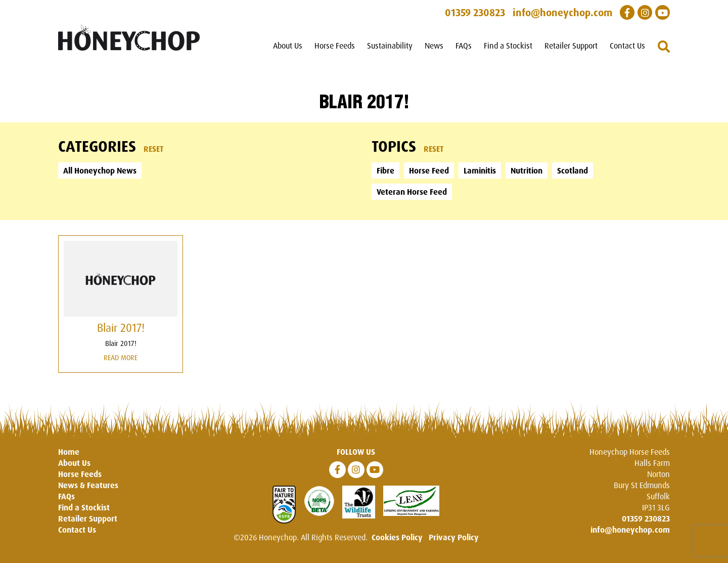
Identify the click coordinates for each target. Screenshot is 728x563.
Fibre (385, 170)
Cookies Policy (397, 537)
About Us (288, 46)
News (434, 46)
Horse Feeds (335, 46)
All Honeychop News (100, 170)
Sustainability (390, 46)
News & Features (88, 485)
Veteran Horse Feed (412, 192)
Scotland (573, 170)
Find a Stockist (508, 46)
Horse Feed (429, 170)
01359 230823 (646, 518)
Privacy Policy (454, 537)
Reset (154, 149)
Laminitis (480, 170)
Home (69, 452)
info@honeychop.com (630, 530)
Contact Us (627, 46)
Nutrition (527, 170)
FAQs (464, 46)
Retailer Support (571, 46)
